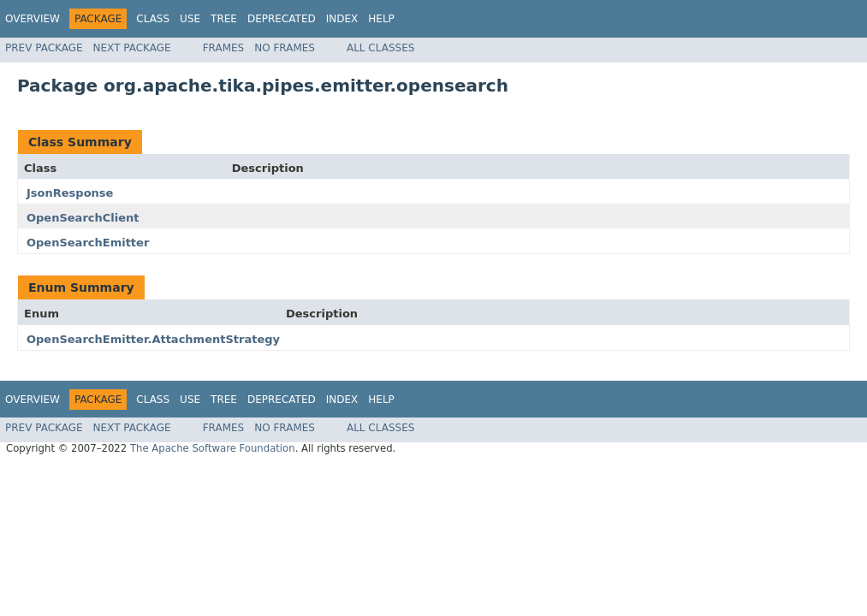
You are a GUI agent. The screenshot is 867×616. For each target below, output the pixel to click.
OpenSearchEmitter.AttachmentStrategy (153, 339)
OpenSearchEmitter (88, 243)
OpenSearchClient (83, 218)
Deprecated (282, 19)
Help (381, 19)
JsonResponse (70, 193)
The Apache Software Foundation (213, 448)
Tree (224, 19)
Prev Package (44, 48)
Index (342, 19)
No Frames (285, 48)
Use (190, 19)
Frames (224, 48)
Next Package (132, 48)
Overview (33, 19)
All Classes (380, 48)
